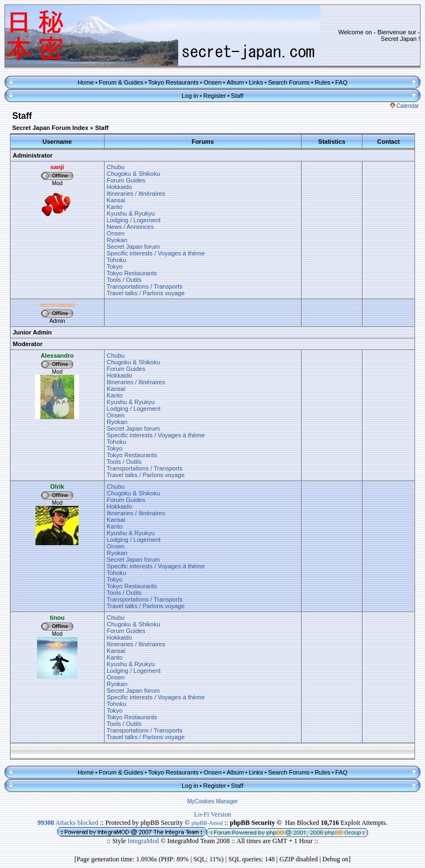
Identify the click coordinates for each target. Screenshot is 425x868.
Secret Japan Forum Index (50, 128)
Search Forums (289, 82)
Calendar (405, 106)
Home (85, 82)
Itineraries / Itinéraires (136, 194)
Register (214, 96)
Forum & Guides (121, 82)
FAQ (341, 82)
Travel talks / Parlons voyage (146, 293)
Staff (237, 96)
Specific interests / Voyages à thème (156, 253)
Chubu (116, 167)
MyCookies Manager (212, 801)
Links (256, 82)
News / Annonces (130, 227)
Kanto (115, 207)
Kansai (116, 200)
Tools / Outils (124, 280)
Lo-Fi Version (213, 814)
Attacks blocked (68, 823)
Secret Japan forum (133, 247)
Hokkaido (120, 187)
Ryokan (117, 240)
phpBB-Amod (207, 823)
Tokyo (115, 266)
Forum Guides (126, 180)
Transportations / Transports (145, 286)
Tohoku (116, 260)
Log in (190, 96)
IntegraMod (144, 841)
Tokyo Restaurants (173, 82)
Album (235, 82)
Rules (323, 82)
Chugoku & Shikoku (134, 174)
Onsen (212, 82)
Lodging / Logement (134, 220)
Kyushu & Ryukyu (131, 213)
